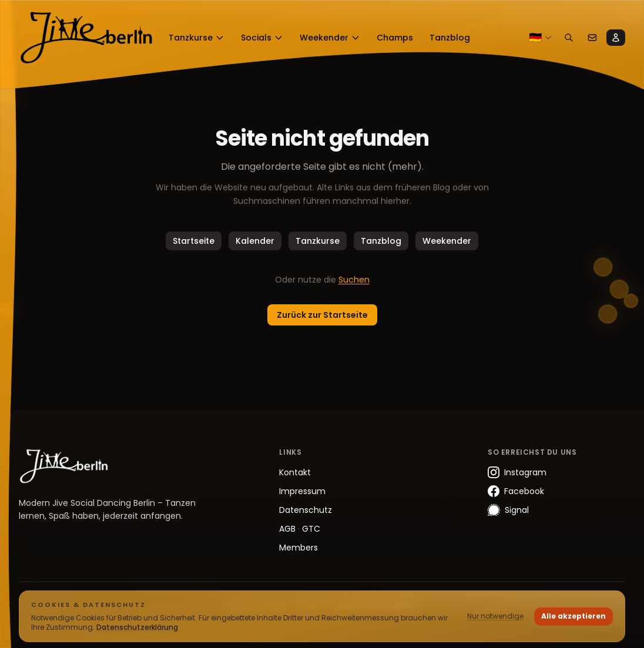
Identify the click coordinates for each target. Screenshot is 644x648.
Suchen (354, 280)
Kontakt (295, 472)
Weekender (330, 38)
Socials (262, 38)
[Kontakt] (592, 38)
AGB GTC (300, 529)
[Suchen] (569, 38)
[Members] (616, 38)
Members (298, 548)
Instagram (517, 472)
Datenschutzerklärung (137, 627)
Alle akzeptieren (573, 616)
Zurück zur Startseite (322, 315)
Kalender (255, 241)
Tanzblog (381, 241)
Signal (508, 510)
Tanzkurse (197, 38)
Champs (395, 38)
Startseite (194, 241)
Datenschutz (306, 510)
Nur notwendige (495, 616)
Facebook (516, 491)
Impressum (302, 491)
